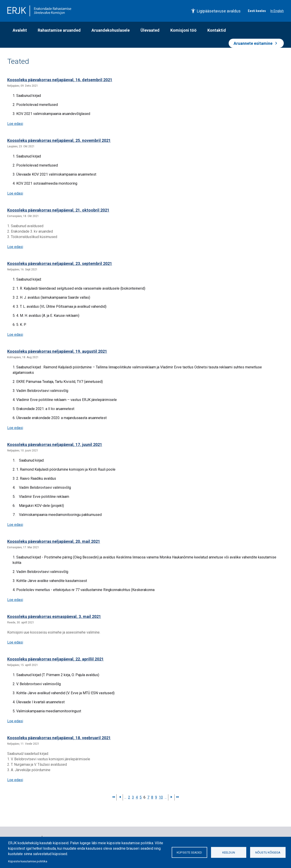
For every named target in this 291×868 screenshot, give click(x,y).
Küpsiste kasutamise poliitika (28, 861)
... (125, 797)
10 (161, 797)
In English (277, 11)
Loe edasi (15, 124)
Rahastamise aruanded (59, 30)
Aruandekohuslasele (111, 30)
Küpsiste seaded (189, 852)
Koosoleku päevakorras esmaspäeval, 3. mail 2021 (54, 616)
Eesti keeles (257, 11)
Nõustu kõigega (268, 852)
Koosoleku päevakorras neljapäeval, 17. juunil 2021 (55, 445)
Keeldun (229, 852)
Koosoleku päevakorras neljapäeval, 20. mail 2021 (54, 541)
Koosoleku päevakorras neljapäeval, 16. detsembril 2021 (60, 80)
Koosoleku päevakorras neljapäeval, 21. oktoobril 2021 (58, 210)
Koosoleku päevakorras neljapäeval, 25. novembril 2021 (59, 140)
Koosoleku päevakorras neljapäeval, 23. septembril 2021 (60, 263)
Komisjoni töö (183, 30)
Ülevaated (150, 30)
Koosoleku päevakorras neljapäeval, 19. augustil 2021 (57, 351)
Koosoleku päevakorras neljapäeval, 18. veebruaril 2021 (59, 738)
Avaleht (20, 30)
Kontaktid (217, 30)
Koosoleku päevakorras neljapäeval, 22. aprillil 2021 (55, 659)
